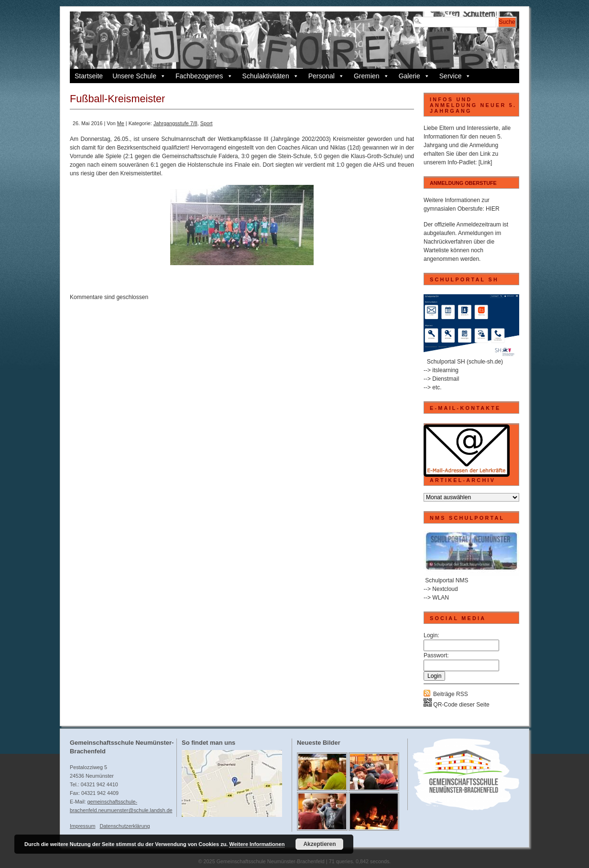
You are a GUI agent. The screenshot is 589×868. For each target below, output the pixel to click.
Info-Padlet (461, 162)
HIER (493, 209)
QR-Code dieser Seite (457, 705)
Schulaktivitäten (271, 76)
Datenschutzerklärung (125, 826)
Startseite (89, 76)
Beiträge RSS (451, 694)
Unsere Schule (139, 76)
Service (455, 76)
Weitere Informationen (257, 844)
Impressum (82, 826)
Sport (207, 123)
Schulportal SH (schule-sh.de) (465, 362)
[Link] (485, 162)
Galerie (414, 76)
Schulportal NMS (447, 580)
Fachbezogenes (204, 76)
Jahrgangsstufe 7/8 (175, 123)
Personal (326, 76)
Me (121, 123)
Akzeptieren (319, 844)
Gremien (371, 76)
